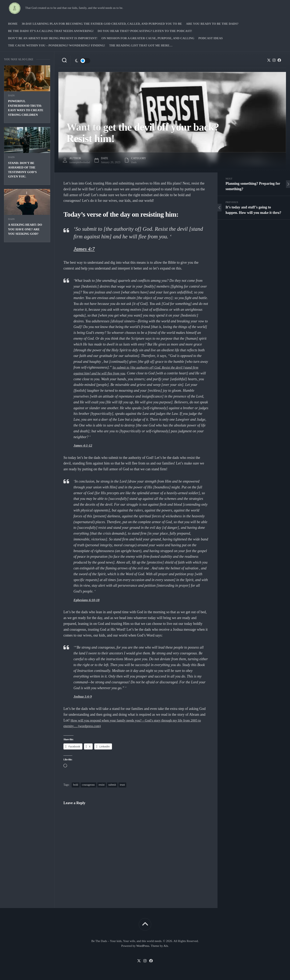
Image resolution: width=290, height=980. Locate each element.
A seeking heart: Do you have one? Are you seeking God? (25, 229)
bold (76, 785)
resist (102, 785)
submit (112, 785)
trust (122, 785)
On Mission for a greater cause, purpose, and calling (148, 38)
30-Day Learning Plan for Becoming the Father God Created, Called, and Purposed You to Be (102, 24)
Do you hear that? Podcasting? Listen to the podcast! (145, 31)
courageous (88, 785)
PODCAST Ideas (211, 38)
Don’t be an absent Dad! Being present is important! (53, 38)
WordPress (143, 946)
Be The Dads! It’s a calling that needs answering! (51, 31)
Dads (11, 95)
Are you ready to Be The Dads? (212, 24)
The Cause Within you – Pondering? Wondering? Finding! (57, 45)
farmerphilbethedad (80, 162)
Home (13, 24)
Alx (166, 946)
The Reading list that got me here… (141, 45)
